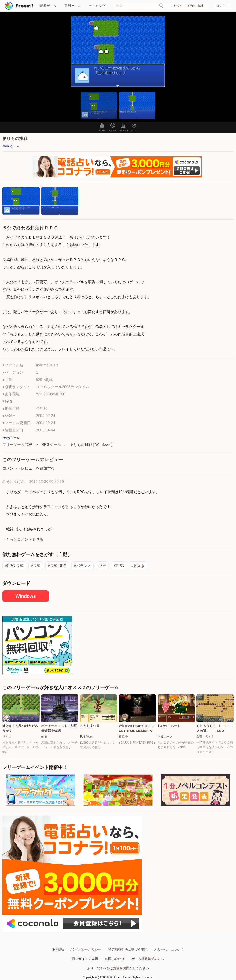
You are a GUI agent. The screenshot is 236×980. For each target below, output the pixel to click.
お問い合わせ (115, 959)
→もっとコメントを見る (23, 539)
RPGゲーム (51, 445)
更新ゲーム (73, 6)
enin (44, 736)
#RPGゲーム (11, 146)
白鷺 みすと (206, 736)
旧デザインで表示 (85, 959)
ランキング (97, 6)
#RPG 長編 (14, 566)
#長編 (36, 566)
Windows (26, 596)
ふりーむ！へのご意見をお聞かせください (118, 968)
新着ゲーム (48, 6)
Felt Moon (87, 736)
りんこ (7, 736)
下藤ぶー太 (165, 736)
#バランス (83, 566)
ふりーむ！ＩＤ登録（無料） (188, 6)
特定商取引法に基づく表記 (128, 949)
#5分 (102, 566)
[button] (99, 106)
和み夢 (123, 736)
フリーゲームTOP (17, 445)
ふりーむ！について (169, 949)
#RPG (119, 566)
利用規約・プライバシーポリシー (77, 949)
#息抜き (138, 566)
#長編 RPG (57, 566)
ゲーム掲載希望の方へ (148, 959)
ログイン (222, 6)
